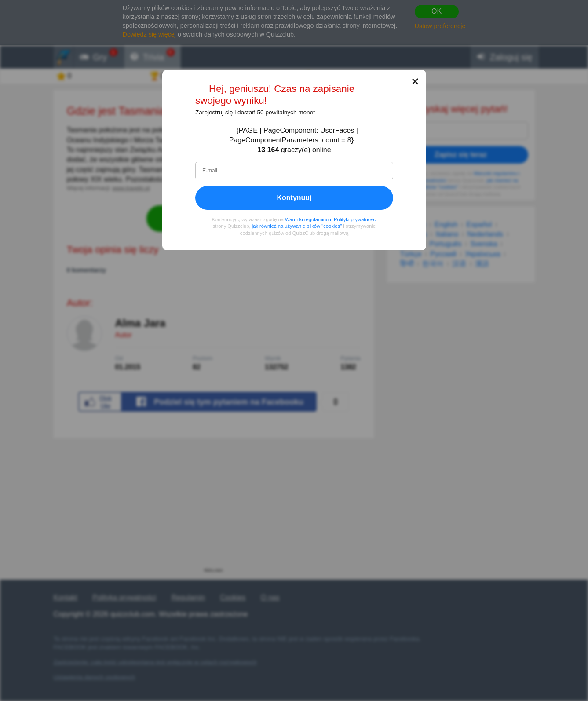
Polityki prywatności (355, 219)
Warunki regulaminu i (308, 219)
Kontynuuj (294, 198)
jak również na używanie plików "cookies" (296, 226)
